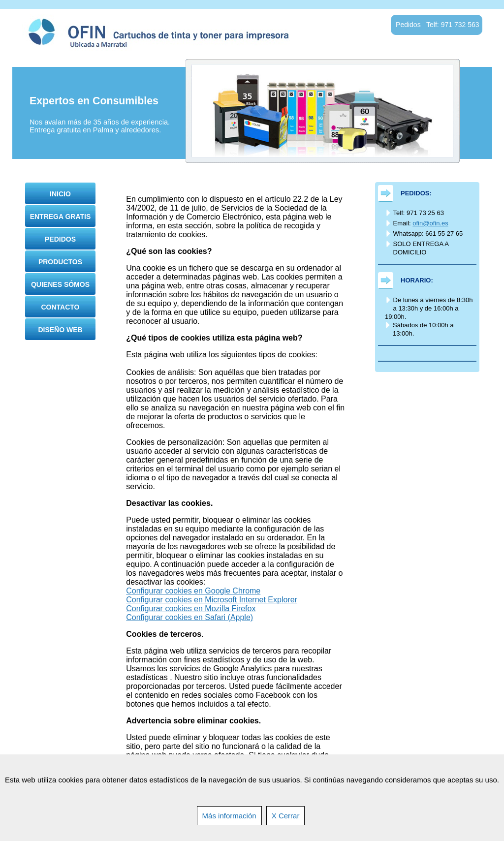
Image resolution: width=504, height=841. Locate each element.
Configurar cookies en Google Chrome (193, 591)
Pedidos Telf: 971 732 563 (437, 25)
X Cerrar (286, 816)
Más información (229, 816)
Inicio (60, 194)
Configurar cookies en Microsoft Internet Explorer (212, 600)
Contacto (60, 307)
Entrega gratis (61, 217)
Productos (60, 262)
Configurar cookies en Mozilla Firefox (191, 608)
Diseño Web (60, 330)
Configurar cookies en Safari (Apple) (189, 617)
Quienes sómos (60, 284)
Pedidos (60, 239)
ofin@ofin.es (430, 223)
